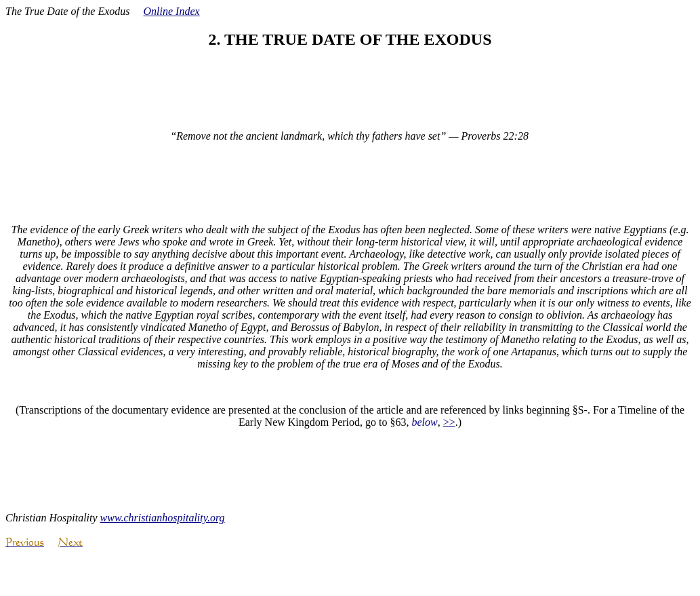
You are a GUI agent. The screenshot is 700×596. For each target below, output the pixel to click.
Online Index (172, 11)
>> (449, 422)
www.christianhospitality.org (163, 518)
